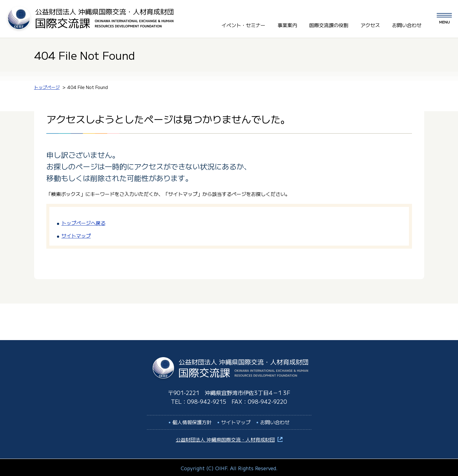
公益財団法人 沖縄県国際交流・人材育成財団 (225, 438)
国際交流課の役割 (329, 24)
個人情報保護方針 (192, 420)
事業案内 (287, 24)
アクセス (370, 24)
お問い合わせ (407, 24)
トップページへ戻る (83, 221)
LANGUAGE (398, 12)
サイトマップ (76, 234)
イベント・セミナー (243, 24)
